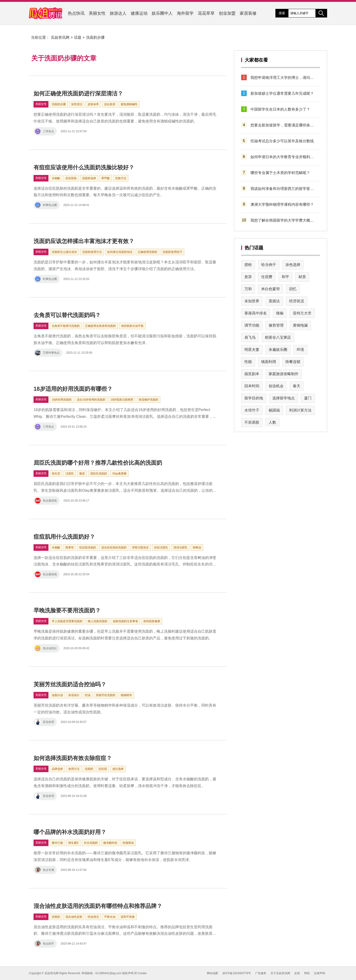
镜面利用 (269, 362)
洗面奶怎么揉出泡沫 (64, 252)
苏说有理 (44, 722)
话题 (78, 37)
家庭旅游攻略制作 (284, 374)
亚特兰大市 (302, 313)
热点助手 (44, 944)
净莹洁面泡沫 (140, 548)
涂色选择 (293, 265)
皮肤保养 (93, 104)
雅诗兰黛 (57, 843)
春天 (297, 386)
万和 (248, 289)
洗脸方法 (121, 178)
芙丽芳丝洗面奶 (106, 695)
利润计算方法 (300, 410)
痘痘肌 (103, 769)
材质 (302, 277)
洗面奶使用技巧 (172, 252)
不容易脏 (252, 422)
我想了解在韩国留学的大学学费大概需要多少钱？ (283, 220)
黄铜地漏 (300, 325)
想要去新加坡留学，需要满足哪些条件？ (283, 125)
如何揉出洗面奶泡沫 (120, 252)
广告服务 (261, 973)
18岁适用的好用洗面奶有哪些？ (73, 389)
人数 (272, 422)
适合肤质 (110, 104)
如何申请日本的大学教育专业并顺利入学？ (283, 157)
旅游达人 (118, 13)
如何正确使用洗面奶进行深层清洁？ (78, 93)
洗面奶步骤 (95, 37)
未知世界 (252, 301)
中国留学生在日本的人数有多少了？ (280, 109)
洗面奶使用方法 (92, 252)
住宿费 (267, 277)
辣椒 (280, 313)
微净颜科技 (110, 843)
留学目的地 (254, 398)
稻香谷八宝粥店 (278, 337)
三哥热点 (44, 131)
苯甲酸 (106, 178)
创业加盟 (227, 13)
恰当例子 (269, 265)
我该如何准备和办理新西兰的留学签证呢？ (283, 189)
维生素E (73, 843)
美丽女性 (97, 13)
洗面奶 (89, 769)
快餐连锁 (293, 362)
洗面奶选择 (89, 178)
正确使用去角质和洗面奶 (100, 326)
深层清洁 (77, 104)
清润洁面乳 (180, 548)
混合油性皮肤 (74, 917)
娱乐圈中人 (162, 13)
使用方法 (74, 769)
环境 (300, 350)
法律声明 (319, 973)
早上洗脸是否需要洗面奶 (67, 621)
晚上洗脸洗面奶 (98, 621)
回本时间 (252, 386)
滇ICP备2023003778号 (237, 973)
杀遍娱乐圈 (278, 350)
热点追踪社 (46, 648)
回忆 (293, 289)
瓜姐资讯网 (60, 37)
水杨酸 (56, 178)
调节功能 (252, 325)
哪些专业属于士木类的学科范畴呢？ (280, 173)
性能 (248, 362)
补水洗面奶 (91, 843)
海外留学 (185, 13)
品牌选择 (57, 769)
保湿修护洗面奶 (148, 400)
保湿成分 (74, 695)
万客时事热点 (47, 353)
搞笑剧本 (252, 374)
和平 (285, 277)
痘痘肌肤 (71, 178)
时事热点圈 (46, 205)
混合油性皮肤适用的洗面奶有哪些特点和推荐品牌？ (98, 906)
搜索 (282, 13)
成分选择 (118, 769)
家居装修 (248, 13)
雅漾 (82, 474)
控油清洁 (93, 917)
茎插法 (274, 301)
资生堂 (56, 474)
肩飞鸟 (250, 337)
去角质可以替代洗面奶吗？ (67, 315)
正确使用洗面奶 (147, 252)
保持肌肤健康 (152, 621)
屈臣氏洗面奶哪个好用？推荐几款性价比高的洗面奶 (98, 463)
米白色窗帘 (270, 289)
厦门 (308, 398)
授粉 (248, 265)
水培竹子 (252, 410)
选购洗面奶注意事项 (125, 621)
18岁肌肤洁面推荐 (122, 400)
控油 (88, 695)
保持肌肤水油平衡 (132, 326)
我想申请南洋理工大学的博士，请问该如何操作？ (283, 78)
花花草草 (206, 13)
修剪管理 (276, 325)
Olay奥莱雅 (119, 474)
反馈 (297, 973)
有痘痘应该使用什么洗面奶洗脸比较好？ (84, 167)
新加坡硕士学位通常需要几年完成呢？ (282, 93)
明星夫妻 (252, 350)
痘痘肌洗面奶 (88, 548)
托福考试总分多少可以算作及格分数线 (282, 141)
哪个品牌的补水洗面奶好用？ (70, 832)
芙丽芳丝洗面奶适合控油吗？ (70, 684)
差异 (248, 277)
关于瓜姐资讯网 (280, 973)
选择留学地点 (284, 398)
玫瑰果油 (128, 843)
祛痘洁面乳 (161, 548)
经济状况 (297, 301)
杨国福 (274, 410)
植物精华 (126, 695)
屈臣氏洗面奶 (99, 474)
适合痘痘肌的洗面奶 (114, 548)
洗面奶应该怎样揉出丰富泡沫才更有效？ (84, 241)
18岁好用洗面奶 (62, 400)
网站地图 (212, 973)
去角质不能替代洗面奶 (66, 326)
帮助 (307, 973)
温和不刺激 (128, 917)
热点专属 (44, 870)
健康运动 (139, 13)
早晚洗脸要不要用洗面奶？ (67, 610)
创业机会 (276, 386)
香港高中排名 (256, 313)
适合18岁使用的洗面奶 (91, 400)
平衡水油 (110, 917)
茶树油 (197, 548)
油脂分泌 (57, 695)
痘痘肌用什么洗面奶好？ (64, 537)
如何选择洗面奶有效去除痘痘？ (73, 758)
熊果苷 (70, 548)
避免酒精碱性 (129, 104)
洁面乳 (70, 474)
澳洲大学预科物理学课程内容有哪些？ (282, 204)
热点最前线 (46, 501)
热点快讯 (76, 13)
